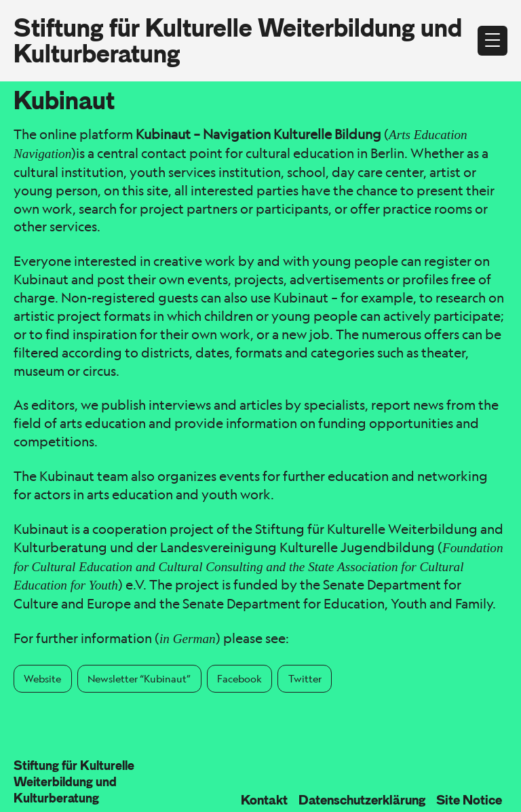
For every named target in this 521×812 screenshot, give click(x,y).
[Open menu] (493, 41)
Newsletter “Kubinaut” (139, 678)
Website (42, 678)
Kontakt (264, 800)
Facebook (239, 678)
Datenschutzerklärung (362, 800)
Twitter (305, 678)
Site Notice (469, 800)
